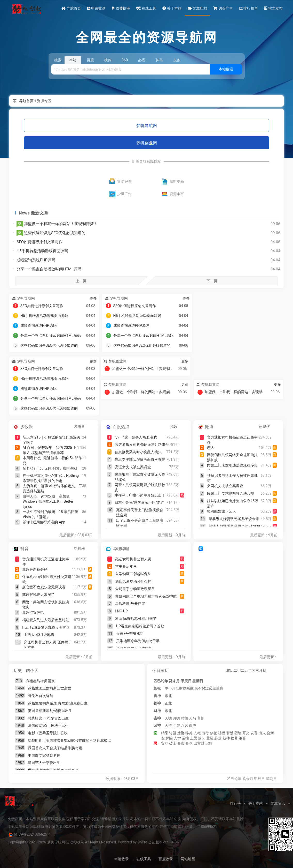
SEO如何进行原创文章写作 (39, 242)
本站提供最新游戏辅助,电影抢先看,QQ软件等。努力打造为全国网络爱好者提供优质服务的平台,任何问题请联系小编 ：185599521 (112, 827)
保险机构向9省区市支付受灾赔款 (47, 579)
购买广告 (223, 8)
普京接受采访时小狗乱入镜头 (138, 452)
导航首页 (71, 8)
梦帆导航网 (147, 126)
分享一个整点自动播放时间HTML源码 (49, 269)
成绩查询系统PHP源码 (36, 260)
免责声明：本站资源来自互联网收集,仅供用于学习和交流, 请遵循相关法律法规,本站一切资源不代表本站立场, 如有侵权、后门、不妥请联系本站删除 (126, 819)
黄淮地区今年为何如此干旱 (138, 641)
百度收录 (166, 859)
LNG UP (121, 611)
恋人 (211, 448)
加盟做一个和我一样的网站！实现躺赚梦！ (57, 224)
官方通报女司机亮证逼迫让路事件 (142, 444)
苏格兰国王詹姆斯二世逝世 (50, 688)
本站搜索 (226, 69)
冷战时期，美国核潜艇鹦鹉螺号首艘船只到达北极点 (69, 740)
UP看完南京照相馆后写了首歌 (140, 626)
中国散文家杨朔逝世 (44, 755)
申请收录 (96, 8)
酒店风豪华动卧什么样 (133, 581)
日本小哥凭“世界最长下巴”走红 (139, 502)
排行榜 (235, 803)
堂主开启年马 (126, 566)
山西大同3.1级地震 (39, 635)
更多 (93, 298)
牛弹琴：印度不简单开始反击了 (140, 495)
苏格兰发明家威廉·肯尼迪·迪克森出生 (58, 703)
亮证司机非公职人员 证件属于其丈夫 (48, 645)
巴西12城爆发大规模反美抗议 (46, 627)
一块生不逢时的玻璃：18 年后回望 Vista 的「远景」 (50, 514)
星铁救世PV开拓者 (130, 604)
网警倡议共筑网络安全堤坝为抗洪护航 (232, 457)
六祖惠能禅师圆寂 (40, 681)
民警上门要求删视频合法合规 (231, 493)
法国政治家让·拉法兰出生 (48, 725)
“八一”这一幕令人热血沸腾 (136, 437)
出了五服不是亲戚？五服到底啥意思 (140, 523)
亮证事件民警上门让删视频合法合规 (140, 513)
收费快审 (121, 8)
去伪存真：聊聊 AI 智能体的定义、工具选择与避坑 (52, 488)
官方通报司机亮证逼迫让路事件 (46, 562)
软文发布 (273, 8)
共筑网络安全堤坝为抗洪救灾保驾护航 (146, 596)
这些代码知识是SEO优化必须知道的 (51, 233)
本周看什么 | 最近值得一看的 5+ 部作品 (52, 461)
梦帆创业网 (147, 143)
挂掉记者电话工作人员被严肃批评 (232, 478)
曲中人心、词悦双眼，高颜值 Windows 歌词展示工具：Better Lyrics (48, 501)
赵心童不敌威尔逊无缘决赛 (44, 587)
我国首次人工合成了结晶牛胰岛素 (55, 748)
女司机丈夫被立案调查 (225, 486)
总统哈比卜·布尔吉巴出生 (48, 718)
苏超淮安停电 (33, 612)
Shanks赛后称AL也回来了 (136, 619)
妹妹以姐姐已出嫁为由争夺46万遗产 (233, 503)
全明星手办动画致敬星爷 (135, 589)
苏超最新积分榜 (35, 569)
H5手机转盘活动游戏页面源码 (42, 251)
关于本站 (172, 8)
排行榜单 (248, 8)
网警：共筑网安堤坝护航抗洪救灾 (140, 487)
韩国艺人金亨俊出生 (44, 763)
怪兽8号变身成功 (130, 634)
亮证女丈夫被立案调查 (133, 467)
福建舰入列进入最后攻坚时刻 (46, 620)
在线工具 (146, 8)
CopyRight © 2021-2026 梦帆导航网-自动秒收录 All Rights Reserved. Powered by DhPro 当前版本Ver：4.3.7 (94, 842)
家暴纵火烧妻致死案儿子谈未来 (234, 519)
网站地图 (188, 859)
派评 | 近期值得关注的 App (44, 522)
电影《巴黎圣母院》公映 (48, 733)
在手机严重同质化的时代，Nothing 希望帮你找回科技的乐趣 (51, 478)
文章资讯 (278, 803)
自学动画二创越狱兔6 (132, 574)
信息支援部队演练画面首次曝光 (140, 459)
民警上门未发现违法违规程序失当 (232, 468)
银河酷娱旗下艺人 (221, 511)
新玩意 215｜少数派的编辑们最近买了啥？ (52, 440)
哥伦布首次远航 (41, 696)
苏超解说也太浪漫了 (38, 595)
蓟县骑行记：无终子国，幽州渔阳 (50, 468)
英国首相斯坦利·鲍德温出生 (50, 711)
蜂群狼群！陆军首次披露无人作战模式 (140, 477)
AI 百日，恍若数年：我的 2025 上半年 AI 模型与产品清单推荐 (52, 450)
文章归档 (197, 8)
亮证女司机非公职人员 (133, 559)
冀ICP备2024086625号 (32, 834)
